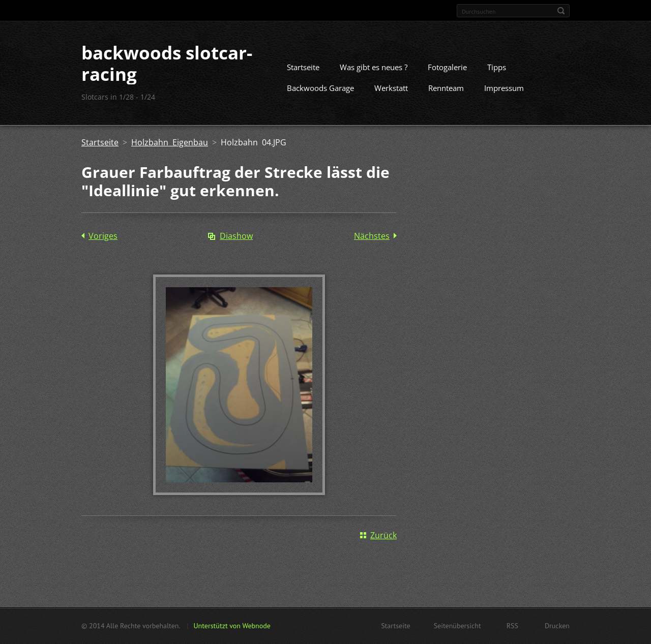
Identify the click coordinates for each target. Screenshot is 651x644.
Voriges (103, 236)
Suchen (561, 11)
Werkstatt (391, 88)
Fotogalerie (447, 67)
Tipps (497, 67)
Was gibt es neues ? (374, 67)
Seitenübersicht (457, 626)
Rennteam (446, 88)
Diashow (236, 236)
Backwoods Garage (320, 88)
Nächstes (372, 236)
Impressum (504, 88)
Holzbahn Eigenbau (170, 142)
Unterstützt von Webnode (232, 626)
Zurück (383, 535)
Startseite (303, 67)
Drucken (557, 626)
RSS (512, 626)
